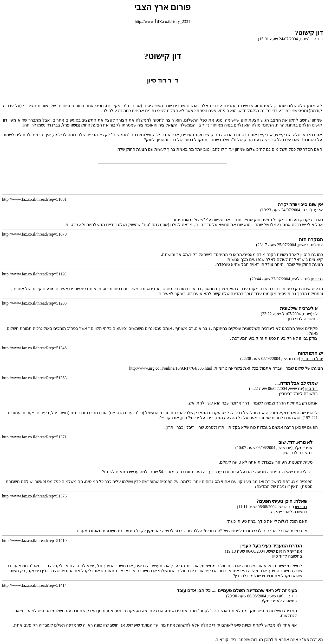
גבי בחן (317, 279)
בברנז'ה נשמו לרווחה (42, 125)
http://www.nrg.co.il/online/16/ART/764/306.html (171, 368)
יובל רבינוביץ (312, 359)
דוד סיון (311, 389)
